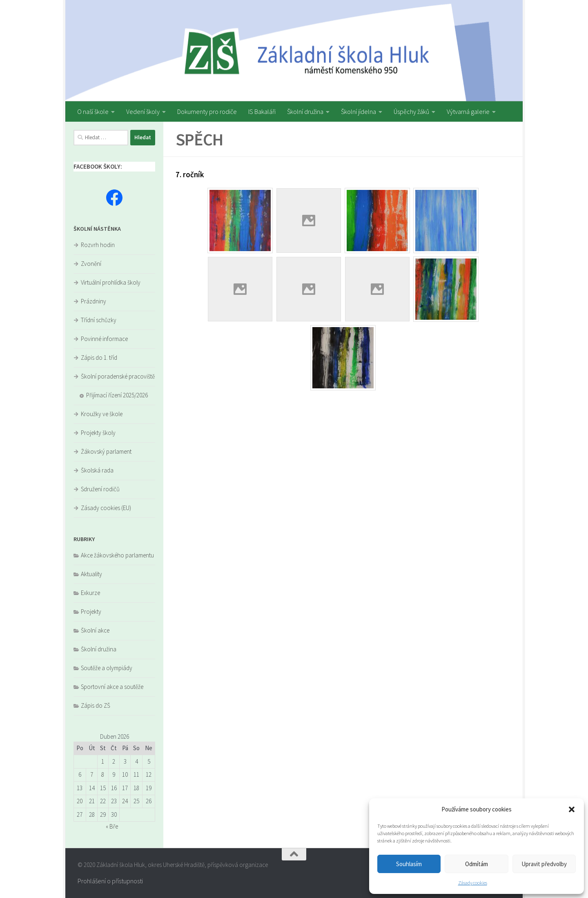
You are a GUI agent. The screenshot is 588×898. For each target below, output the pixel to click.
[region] (294, 51)
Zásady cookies (473, 883)
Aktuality (91, 574)
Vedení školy (143, 111)
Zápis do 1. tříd (99, 358)
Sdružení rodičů (100, 489)
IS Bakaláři (262, 111)
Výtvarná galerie (468, 111)
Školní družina (305, 111)
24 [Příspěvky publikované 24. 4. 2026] (125, 801)
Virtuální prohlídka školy (111, 282)
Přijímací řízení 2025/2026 (117, 395)
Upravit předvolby (544, 864)
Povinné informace (104, 339)
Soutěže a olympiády (107, 668)
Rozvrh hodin (98, 245)
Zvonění (91, 264)
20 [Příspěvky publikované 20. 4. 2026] (80, 801)
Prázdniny (94, 301)
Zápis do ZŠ (96, 705)
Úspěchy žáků (411, 111)
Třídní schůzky (99, 320)
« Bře (112, 826)
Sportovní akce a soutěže (112, 687)
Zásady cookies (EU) (106, 508)
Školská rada (97, 470)
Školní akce (95, 630)
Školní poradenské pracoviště (118, 376)
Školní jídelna (359, 111)
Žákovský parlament (106, 451)
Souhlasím (409, 864)
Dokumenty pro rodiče (207, 111)
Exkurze (90, 593)
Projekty (91, 612)
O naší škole (93, 111)
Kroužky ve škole (102, 414)
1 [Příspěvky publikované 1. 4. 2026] (103, 761)
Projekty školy (98, 433)
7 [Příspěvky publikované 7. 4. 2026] (92, 774)
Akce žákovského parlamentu (117, 555)
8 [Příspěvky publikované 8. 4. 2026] (103, 774)
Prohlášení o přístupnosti (110, 881)
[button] (572, 809)
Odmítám (477, 864)
